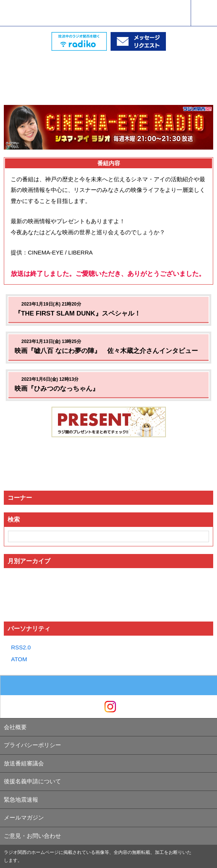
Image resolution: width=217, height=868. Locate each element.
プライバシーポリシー (32, 745)
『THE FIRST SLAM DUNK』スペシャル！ (78, 313)
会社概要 (15, 727)
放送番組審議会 (24, 763)
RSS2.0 (21, 647)
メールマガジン (24, 817)
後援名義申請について (32, 781)
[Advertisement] (109, 70)
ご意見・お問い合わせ (32, 836)
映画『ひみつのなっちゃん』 (57, 389)
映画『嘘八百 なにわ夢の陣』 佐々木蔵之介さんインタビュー (106, 351)
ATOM (19, 659)
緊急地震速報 (21, 800)
